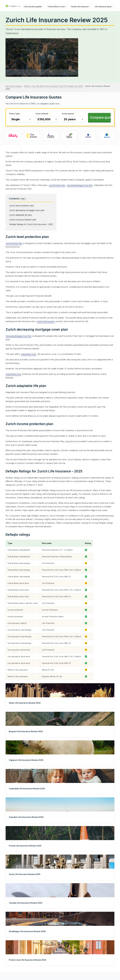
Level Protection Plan (57, 185)
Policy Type (15, 114)
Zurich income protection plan (23, 220)
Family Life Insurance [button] (80, 7)
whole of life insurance (46, 322)
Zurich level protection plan (22, 206)
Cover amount (43, 114)
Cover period (69, 114)
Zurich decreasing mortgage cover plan (27, 210)
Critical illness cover (14, 374)
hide (23, 199)
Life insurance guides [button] (33, 7)
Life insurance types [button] (103, 7)
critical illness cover (29, 354)
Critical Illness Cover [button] (57, 7)
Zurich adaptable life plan (21, 215)
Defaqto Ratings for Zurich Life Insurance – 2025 (31, 224)
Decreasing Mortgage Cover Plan (80, 185)
